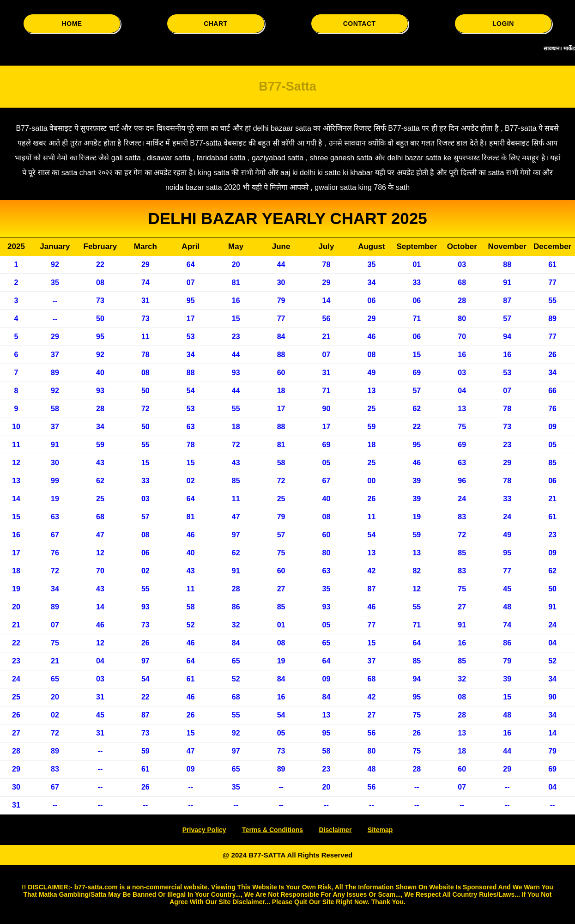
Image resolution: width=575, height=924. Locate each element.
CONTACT (360, 24)
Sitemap (380, 830)
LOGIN (503, 24)
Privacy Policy (204, 830)
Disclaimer (336, 830)
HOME (72, 24)
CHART (216, 24)
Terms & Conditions (272, 830)
